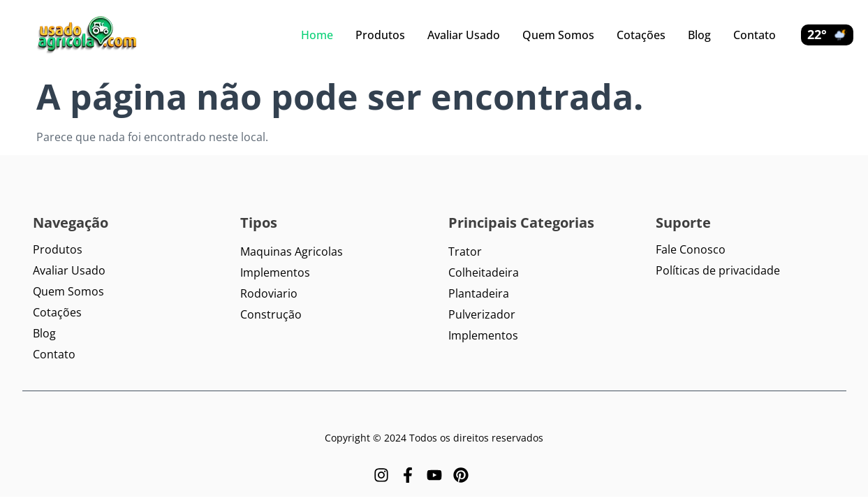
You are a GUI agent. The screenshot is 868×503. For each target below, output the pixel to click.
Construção (271, 314)
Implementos (275, 272)
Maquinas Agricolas (292, 251)
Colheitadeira (484, 272)
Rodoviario (269, 293)
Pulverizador (482, 314)
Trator (465, 251)
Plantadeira (479, 293)
